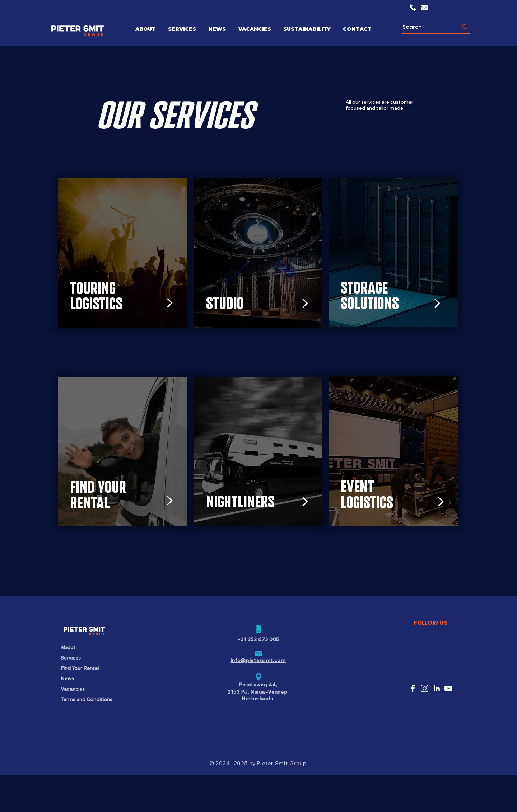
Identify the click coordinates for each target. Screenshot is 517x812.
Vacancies (73, 689)
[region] (125, 262)
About (68, 647)
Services (71, 658)
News (67, 679)
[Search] (425, 27)
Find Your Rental (80, 668)
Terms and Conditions (86, 699)
